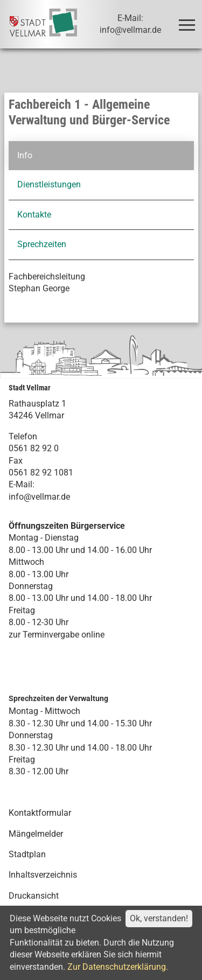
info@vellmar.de (39, 497)
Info (25, 155)
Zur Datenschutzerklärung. (118, 967)
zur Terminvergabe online (57, 635)
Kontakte (34, 215)
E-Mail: (22, 484)
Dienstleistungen (49, 184)
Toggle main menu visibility (189, 20)
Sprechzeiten (42, 244)
